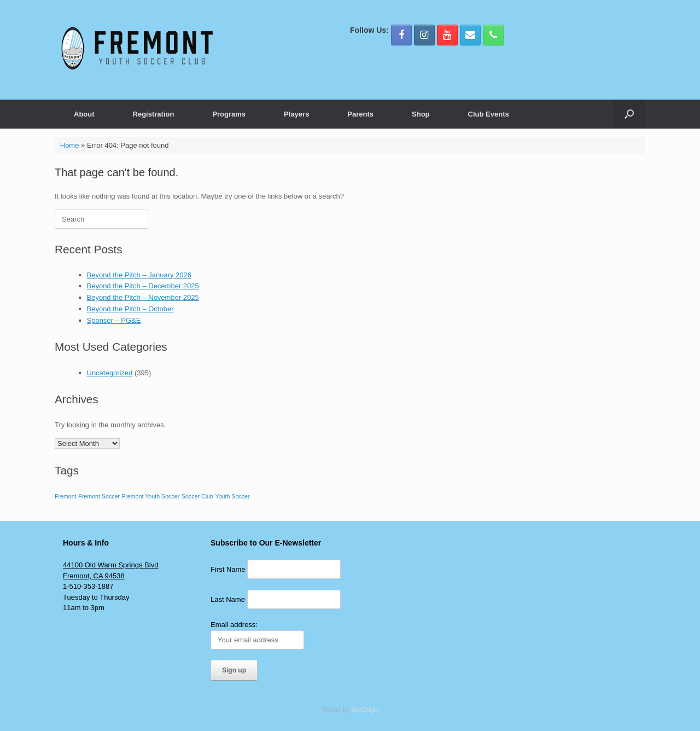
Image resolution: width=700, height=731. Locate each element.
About (84, 114)
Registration (154, 114)
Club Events (489, 114)
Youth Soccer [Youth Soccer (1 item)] (233, 496)
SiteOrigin (365, 710)
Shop (421, 114)
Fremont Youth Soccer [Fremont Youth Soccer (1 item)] (151, 496)
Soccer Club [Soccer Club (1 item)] (197, 496)
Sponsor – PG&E (114, 320)
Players (296, 114)
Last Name (228, 599)
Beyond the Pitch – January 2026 (139, 275)
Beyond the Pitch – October (130, 309)
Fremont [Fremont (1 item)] (66, 496)
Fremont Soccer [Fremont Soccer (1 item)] (99, 496)
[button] (629, 114)
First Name (228, 569)
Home (70, 145)
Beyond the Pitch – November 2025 (143, 297)
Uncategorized (110, 373)
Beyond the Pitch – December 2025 (143, 286)
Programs (229, 114)
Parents (360, 114)
